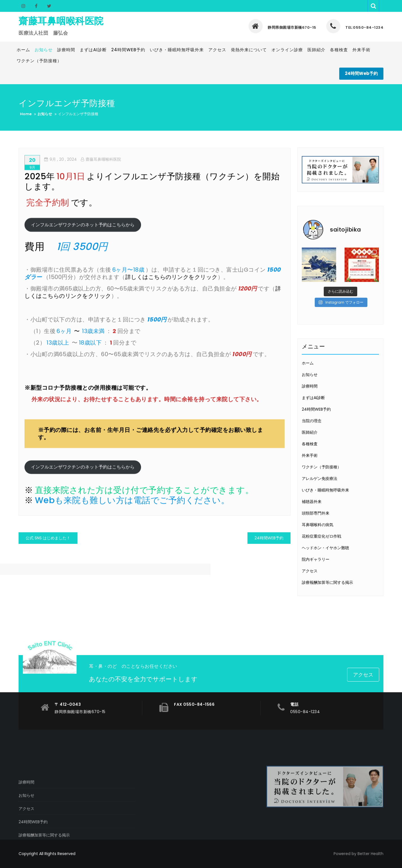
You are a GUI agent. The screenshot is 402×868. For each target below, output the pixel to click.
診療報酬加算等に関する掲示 (327, 582)
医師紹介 (310, 432)
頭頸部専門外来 (316, 513)
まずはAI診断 (313, 398)
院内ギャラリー (316, 559)
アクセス (310, 571)
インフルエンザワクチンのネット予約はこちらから (83, 241)
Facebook (36, 6)
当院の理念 (312, 421)
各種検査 (310, 444)
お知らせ (310, 375)
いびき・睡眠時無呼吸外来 (325, 490)
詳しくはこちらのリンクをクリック (171, 293)
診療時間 (310, 386)
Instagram (23, 6)
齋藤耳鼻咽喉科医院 (61, 21)
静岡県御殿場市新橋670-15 (282, 27)
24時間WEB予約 (269, 538)
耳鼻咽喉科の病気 (318, 525)
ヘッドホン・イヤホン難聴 (325, 548)
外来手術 (310, 455)
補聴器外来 (312, 502)
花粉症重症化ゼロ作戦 (321, 536)
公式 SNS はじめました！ (48, 538)
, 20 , (61, 176)
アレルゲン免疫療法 (320, 478)
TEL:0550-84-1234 (355, 27)
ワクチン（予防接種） (321, 467)
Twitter (48, 6)
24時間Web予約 (361, 73)
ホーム (308, 363)
